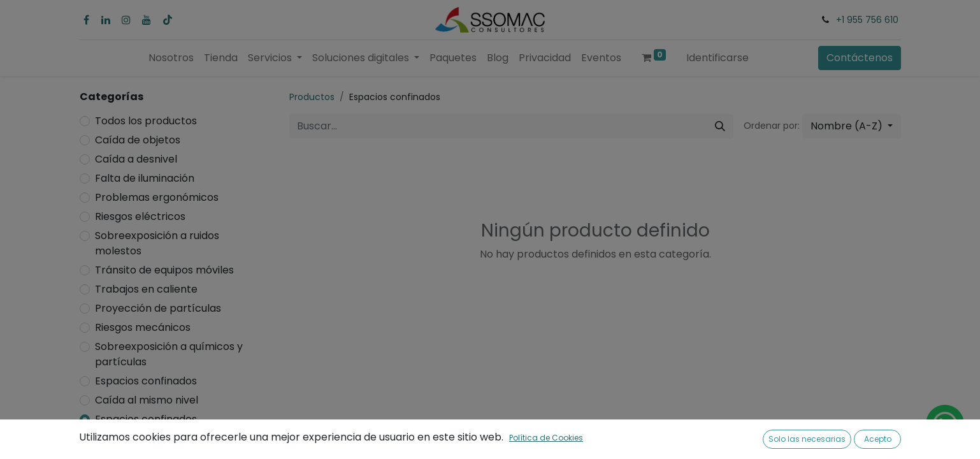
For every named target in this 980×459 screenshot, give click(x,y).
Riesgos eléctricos (140, 216)
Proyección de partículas (158, 308)
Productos (312, 97)
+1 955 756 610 (867, 20)
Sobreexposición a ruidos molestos (157, 243)
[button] (852, 126)
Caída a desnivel (136, 159)
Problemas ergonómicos (157, 197)
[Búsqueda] (720, 126)
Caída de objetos (138, 140)
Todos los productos (146, 121)
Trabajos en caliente (146, 289)
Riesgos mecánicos (143, 327)
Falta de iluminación (145, 178)
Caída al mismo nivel (147, 400)
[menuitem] (171, 58)
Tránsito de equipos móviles (164, 270)
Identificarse (717, 58)
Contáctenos (860, 58)
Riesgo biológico (135, 438)
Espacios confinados (146, 381)
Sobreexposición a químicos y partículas (169, 354)
